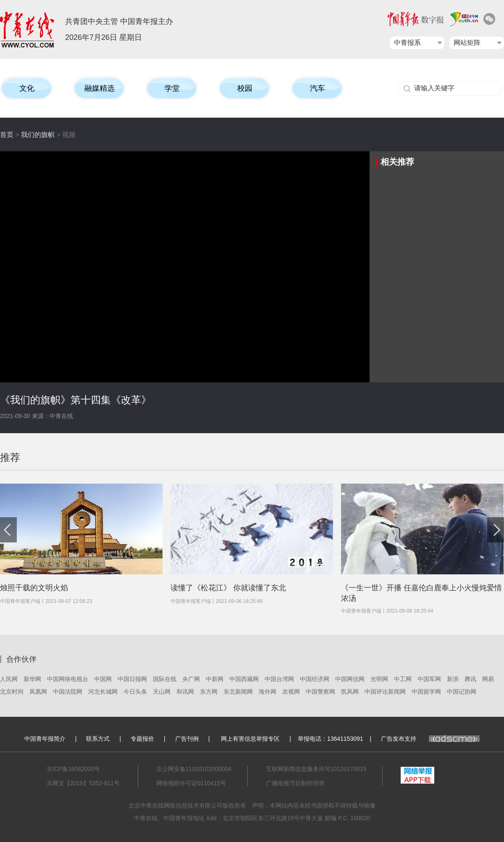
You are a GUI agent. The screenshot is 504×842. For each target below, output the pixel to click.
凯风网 (350, 692)
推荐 (10, 457)
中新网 (215, 679)
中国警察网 (320, 692)
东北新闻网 (238, 692)
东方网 (209, 692)
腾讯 (470, 679)
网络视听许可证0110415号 (191, 783)
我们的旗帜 (38, 135)
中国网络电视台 (68, 679)
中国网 (103, 679)
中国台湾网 (279, 679)
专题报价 (142, 739)
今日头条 (135, 692)
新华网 (32, 679)
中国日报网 (132, 679)
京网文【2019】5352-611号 (83, 783)
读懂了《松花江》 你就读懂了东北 (228, 588)
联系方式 (98, 739)
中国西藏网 (244, 679)
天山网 (162, 692)
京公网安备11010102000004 (194, 769)
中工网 (403, 679)
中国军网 (429, 679)
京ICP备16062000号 (73, 769)
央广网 (191, 679)
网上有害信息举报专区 (250, 739)
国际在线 (165, 679)
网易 (488, 679)
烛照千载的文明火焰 (34, 588)
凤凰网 (38, 692)
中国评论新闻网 (385, 692)
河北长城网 (103, 692)
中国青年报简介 (45, 739)
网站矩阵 (467, 43)
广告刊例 (187, 739)
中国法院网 (68, 692)
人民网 (9, 679)
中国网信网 (350, 679)
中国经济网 (315, 679)
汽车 (318, 88)
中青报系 (407, 43)
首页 (7, 135)
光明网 (379, 679)
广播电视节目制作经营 (295, 783)
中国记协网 (462, 692)
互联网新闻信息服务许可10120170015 (316, 769)
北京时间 (12, 692)
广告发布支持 (430, 739)
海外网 (268, 692)
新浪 (453, 679)
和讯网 (185, 692)
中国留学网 (426, 692)
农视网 (291, 692)
